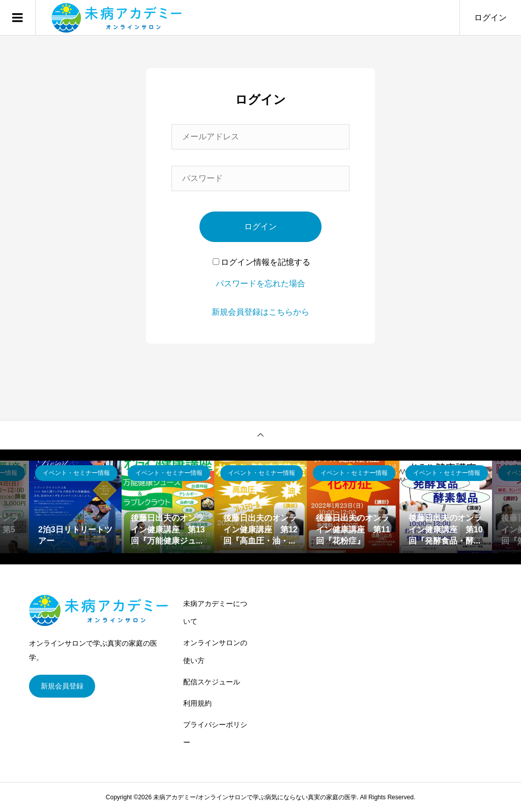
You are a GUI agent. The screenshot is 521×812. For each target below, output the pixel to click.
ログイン (490, 18)
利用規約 (197, 703)
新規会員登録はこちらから (260, 312)
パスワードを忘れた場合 (260, 283)
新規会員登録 (62, 686)
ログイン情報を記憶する (262, 262)
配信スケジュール (212, 682)
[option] (75, 507)
